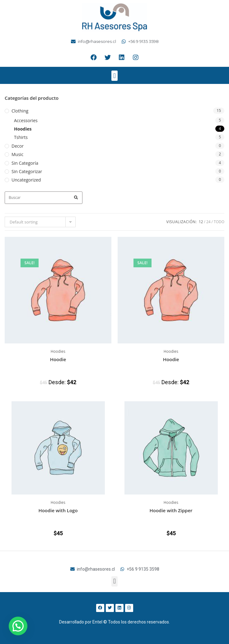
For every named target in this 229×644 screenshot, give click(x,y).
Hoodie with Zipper (171, 510)
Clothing (20, 111)
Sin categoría (25, 163)
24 (208, 222)
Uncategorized (26, 180)
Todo (219, 222)
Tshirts (21, 137)
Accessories (26, 120)
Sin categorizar (27, 171)
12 (201, 222)
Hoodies (23, 129)
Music (17, 154)
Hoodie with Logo (58, 510)
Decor (18, 146)
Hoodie (58, 359)
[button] (114, 76)
